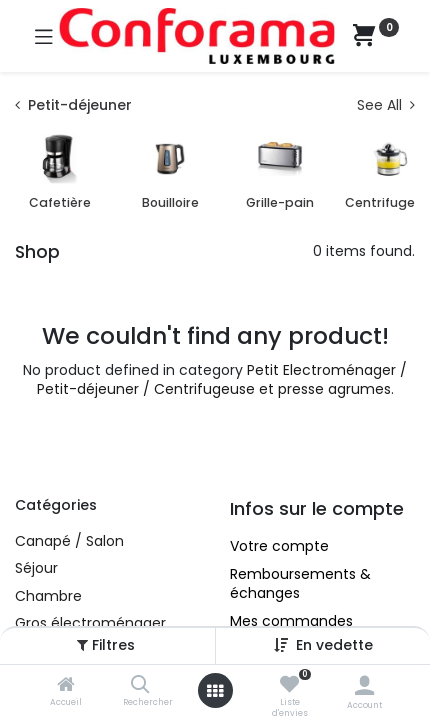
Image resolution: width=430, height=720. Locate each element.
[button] (334, 645)
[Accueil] (66, 686)
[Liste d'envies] (289, 685)
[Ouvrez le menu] (215, 691)
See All (386, 105)
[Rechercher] (140, 686)
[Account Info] (364, 685)
